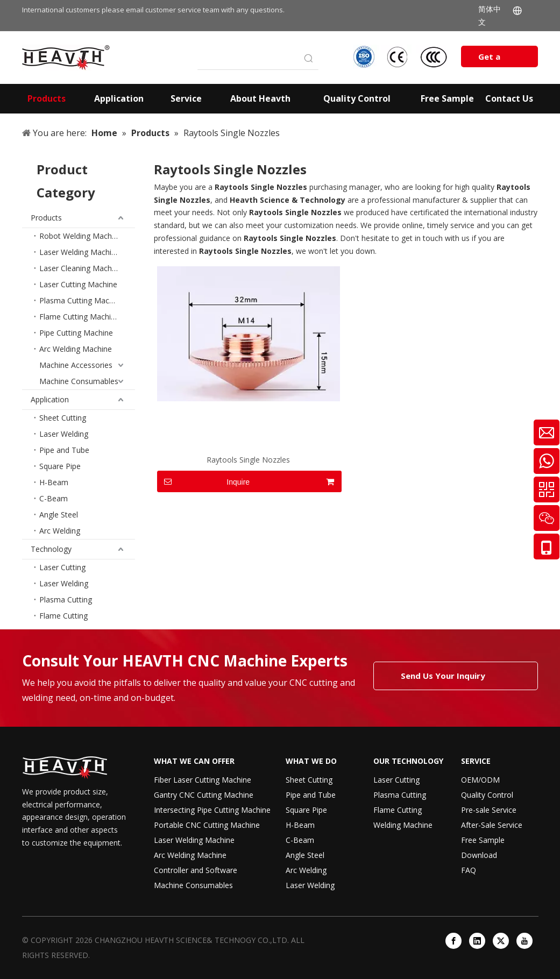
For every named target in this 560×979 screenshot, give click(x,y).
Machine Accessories (76, 365)
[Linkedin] (477, 941)
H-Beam (54, 482)
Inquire (204, 481)
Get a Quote (491, 59)
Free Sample (483, 840)
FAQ (469, 870)
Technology (51, 549)
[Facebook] (453, 941)
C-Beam (54, 498)
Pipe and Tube (64, 450)
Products (46, 218)
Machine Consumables (79, 381)
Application (50, 399)
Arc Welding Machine (76, 349)
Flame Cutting (63, 616)
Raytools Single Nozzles (248, 460)
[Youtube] (524, 941)
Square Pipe (60, 466)
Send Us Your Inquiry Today (443, 680)
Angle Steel (59, 515)
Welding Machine (403, 825)
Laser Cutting (62, 567)
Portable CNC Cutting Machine (207, 825)
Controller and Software (196, 870)
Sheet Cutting (63, 418)
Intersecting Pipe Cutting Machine (212, 810)
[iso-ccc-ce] (402, 57)
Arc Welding (60, 531)
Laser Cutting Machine (78, 284)
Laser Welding (64, 434)
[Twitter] (501, 941)
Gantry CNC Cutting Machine (204, 795)
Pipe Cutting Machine (76, 333)
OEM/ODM (480, 780)
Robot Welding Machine (81, 236)
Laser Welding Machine (80, 252)
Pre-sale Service (489, 810)
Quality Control (487, 795)
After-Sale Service (492, 825)
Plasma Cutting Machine (81, 300)
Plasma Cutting (66, 600)
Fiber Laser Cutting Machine (203, 780)
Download (479, 855)
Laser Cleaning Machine (81, 268)
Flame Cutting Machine (79, 317)
